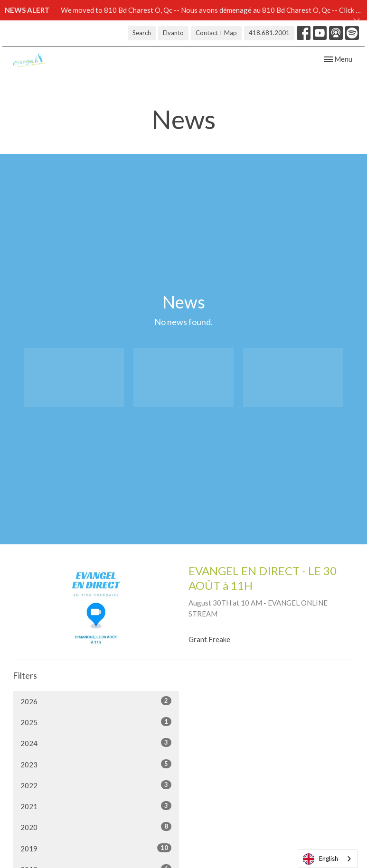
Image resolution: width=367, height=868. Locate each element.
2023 (96, 764)
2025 (96, 722)
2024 (96, 743)
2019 (96, 848)
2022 (96, 785)
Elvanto (173, 33)
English (320, 859)
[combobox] (328, 859)
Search (142, 33)
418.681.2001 (269, 33)
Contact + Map (216, 33)
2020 (96, 827)
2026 (96, 701)
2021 (96, 806)
